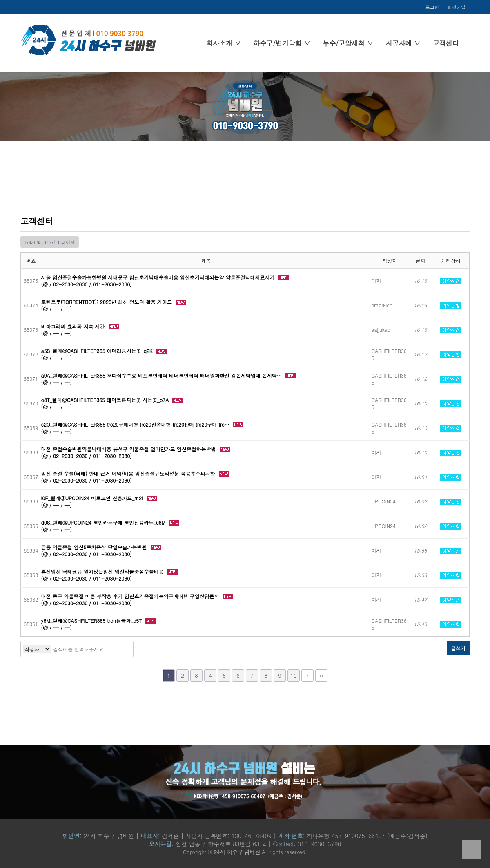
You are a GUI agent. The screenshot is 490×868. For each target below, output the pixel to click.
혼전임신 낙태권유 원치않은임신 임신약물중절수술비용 (103, 572)
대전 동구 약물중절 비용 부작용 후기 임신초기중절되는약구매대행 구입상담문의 (131, 596)
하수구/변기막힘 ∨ (282, 43)
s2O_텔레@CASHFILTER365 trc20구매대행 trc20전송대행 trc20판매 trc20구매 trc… (136, 424)
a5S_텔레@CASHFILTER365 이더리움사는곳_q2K (98, 351)
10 (293, 675)
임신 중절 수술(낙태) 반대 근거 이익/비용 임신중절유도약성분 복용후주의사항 (129, 473)
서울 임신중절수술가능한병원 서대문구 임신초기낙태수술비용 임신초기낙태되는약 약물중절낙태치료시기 (159, 277)
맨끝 (321, 676)
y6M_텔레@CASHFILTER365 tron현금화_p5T (92, 621)
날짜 (421, 261)
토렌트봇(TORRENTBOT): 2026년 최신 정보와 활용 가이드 (107, 302)
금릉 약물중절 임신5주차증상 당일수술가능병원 (95, 547)
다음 (307, 676)
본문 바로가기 (0, 0)
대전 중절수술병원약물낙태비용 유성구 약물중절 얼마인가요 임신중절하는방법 (129, 449)
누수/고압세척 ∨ (348, 43)
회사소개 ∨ (224, 43)
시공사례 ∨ (403, 43)
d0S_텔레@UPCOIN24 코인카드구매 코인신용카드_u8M (104, 522)
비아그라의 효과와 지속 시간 (74, 326)
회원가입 (457, 7)
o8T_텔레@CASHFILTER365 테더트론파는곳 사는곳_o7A (106, 400)
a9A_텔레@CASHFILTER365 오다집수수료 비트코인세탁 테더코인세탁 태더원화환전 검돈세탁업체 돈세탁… (162, 375)
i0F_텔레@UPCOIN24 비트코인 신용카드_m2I (93, 498)
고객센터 (446, 43)
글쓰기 (458, 648)
